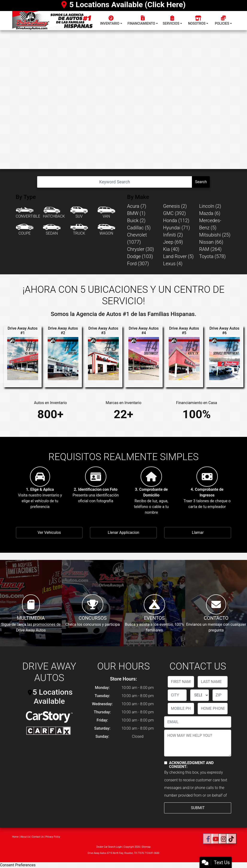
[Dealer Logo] (55, 21)
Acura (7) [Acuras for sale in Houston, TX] (137, 206)
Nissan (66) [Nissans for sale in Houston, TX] (211, 242)
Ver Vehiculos (49, 533)
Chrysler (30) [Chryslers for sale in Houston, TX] (141, 249)
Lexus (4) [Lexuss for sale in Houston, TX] (173, 264)
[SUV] (79, 213)
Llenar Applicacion (123, 533)
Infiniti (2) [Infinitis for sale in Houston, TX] (173, 235)
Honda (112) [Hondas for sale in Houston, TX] (176, 220)
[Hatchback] (54, 213)
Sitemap (146, 847)
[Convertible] (28, 213)
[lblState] (200, 695)
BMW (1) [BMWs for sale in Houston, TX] (136, 213)
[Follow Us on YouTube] (216, 839)
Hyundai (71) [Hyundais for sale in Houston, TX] (177, 228)
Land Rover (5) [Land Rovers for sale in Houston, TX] (178, 256)
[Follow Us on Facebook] (208, 839)
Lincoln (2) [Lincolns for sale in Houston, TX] (210, 206)
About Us (25, 837)
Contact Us (38, 837)
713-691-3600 (152, 853)
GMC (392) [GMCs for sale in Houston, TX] (175, 213)
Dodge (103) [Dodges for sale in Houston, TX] (140, 256)
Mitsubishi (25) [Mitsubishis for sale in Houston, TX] (215, 235)
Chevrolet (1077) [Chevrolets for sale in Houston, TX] (137, 238)
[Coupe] (25, 230)
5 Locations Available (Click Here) (123, 5)
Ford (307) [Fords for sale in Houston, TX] (138, 264)
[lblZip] (220, 695)
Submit (198, 808)
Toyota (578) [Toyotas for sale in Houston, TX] (212, 256)
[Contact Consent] (166, 763)
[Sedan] (52, 230)
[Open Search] (115, 182)
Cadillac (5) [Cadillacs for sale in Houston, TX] (139, 228)
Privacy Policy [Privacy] (53, 837)
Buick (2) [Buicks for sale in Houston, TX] (136, 220)
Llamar (198, 533)
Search (201, 182)
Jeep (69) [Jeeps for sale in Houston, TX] (173, 242)
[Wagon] (106, 230)
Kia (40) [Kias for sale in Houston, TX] (171, 249)
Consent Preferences (18, 865)
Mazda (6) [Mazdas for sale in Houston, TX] (210, 213)
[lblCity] (177, 695)
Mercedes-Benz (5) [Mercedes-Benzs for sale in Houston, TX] (210, 224)
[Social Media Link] (223, 839)
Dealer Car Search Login (109, 847)
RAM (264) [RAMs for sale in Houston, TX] (210, 249)
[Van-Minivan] (106, 213)
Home (15, 837)
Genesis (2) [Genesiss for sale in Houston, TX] (175, 206)
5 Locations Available (50, 697)
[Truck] (79, 230)
